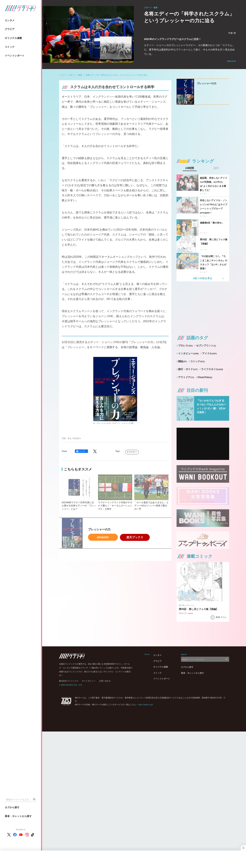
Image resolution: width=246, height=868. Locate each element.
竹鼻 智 (232, 33)
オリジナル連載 (13, 38)
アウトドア (186, 377)
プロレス (185, 346)
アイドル (209, 353)
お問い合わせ (105, 681)
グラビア (10, 29)
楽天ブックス (135, 537)
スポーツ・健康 (75, 75)
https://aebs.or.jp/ (146, 705)
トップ (62, 75)
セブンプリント (206, 346)
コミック (10, 47)
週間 (216, 168)
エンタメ (10, 20)
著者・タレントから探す (18, 816)
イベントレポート (15, 56)
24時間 (190, 168)
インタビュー (188, 353)
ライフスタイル (212, 369)
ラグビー (133, 452)
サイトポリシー (89, 681)
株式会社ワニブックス (69, 681)
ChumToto (205, 377)
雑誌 (182, 361)
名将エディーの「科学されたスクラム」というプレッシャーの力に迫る (116, 75)
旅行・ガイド (188, 369)
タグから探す (12, 807)
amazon (103, 537)
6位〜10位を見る (203, 278)
